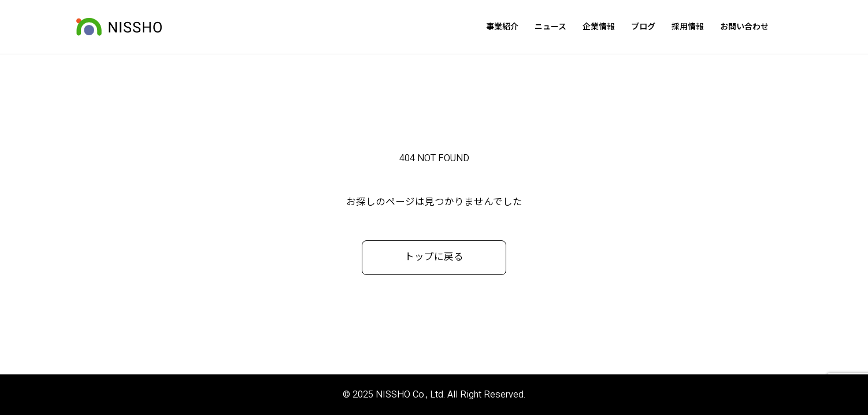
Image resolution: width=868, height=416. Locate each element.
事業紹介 (524, 28)
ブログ (665, 28)
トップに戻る (434, 259)
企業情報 (620, 28)
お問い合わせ (766, 28)
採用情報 (709, 28)
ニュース (572, 28)
